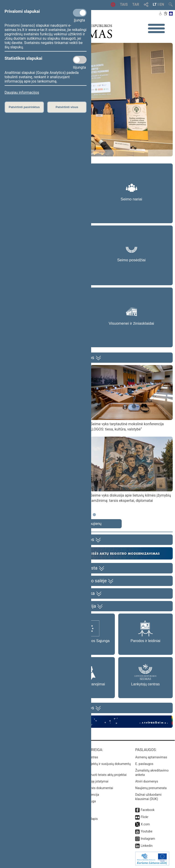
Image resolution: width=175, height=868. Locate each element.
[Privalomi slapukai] (80, 13)
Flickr (144, 817)
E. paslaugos (144, 764)
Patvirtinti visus (67, 107)
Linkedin (147, 846)
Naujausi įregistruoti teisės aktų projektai (98, 775)
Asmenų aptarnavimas (151, 757)
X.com (145, 824)
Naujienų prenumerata (151, 788)
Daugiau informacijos (22, 92)
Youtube (146, 831)
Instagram (148, 839)
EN (162, 4)
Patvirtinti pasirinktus (24, 107)
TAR (136, 4)
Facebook (148, 810)
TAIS (124, 4)
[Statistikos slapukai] (80, 60)
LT (155, 4)
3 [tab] (94, 517)
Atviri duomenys (147, 781)
